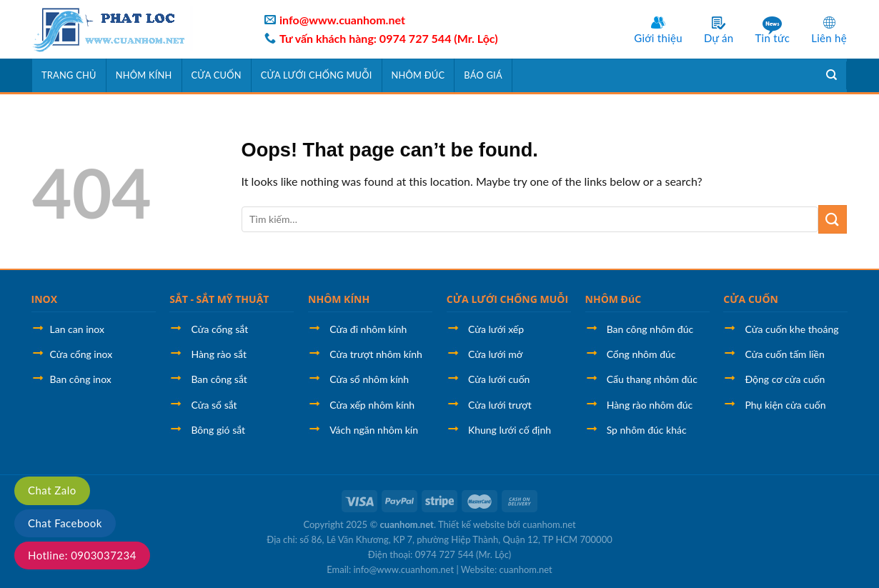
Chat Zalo (52, 490)
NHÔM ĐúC (614, 299)
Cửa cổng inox (81, 354)
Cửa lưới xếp (496, 329)
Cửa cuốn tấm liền (784, 354)
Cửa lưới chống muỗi (317, 75)
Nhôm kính (144, 75)
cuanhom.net (407, 524)
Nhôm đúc (418, 75)
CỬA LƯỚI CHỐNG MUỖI (507, 299)
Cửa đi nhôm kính (368, 329)
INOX (45, 299)
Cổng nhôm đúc (641, 354)
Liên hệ (829, 38)
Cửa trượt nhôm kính (376, 354)
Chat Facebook (65, 523)
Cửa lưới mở (495, 354)
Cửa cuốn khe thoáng (791, 329)
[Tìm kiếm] (832, 75)
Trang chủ (69, 75)
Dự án (719, 38)
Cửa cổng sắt (219, 329)
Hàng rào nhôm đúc (650, 405)
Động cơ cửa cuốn (785, 379)
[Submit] (833, 219)
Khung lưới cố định (510, 430)
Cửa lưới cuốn (499, 379)
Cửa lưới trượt (500, 405)
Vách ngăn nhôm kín (374, 430)
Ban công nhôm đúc (650, 329)
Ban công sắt (219, 379)
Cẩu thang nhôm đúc (652, 379)
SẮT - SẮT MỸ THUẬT (219, 299)
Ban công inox (81, 379)
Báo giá (483, 75)
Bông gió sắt (218, 430)
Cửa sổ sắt (214, 405)
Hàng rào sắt (219, 354)
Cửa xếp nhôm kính (372, 405)
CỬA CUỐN (751, 299)
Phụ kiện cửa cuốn (785, 405)
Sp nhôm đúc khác (647, 430)
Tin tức (772, 38)
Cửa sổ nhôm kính (369, 379)
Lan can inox (77, 329)
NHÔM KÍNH (339, 299)
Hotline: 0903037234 (82, 555)
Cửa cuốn (217, 75)
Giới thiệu (658, 38)
